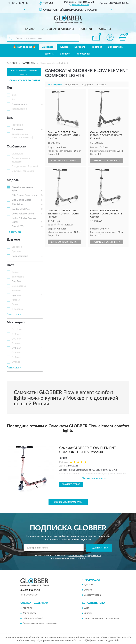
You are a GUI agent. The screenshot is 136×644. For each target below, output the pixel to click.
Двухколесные (20, 104)
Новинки (86, 29)
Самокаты (48, 47)
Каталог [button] (30, 29)
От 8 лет (16, 357)
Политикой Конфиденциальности (85, 555)
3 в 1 (14, 95)
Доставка (89, 585)
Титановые (17, 309)
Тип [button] (9, 88)
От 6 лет (16, 353)
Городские (17, 125)
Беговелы (80, 47)
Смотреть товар (71, 484)
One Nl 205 (18, 226)
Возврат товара (92, 595)
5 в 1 (14, 100)
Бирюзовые (18, 277)
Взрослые (17, 247)
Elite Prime (17, 205)
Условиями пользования (64, 558)
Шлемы (50, 54)
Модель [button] (13, 180)
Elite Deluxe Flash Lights (24, 195)
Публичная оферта (33, 618)
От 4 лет (16, 343)
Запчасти (66, 54)
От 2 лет (16, 334)
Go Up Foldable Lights (23, 214)
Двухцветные (19, 286)
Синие (15, 304)
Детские (16, 252)
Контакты (104, 29)
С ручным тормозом (23, 171)
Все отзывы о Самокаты (68, 502)
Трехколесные (19, 109)
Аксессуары (84, 54)
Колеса (64, 47)
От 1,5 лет (17, 330)
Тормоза (97, 47)
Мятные (16, 300)
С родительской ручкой (25, 166)
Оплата (88, 590)
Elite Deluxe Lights (21, 200)
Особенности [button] (17, 147)
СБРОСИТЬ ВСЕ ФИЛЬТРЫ (25, 81)
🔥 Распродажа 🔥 (24, 47)
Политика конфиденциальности (102, 618)
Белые (15, 272)
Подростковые (20, 256)
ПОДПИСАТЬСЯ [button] (99, 548)
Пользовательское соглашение (39, 623)
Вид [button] (10, 118)
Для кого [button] (13, 240)
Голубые (16, 281)
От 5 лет (16, 348)
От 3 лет (16, 339)
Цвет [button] (10, 265)
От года (16, 362)
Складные (17, 154)
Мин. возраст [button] (16, 322)
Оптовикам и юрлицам (58, 29)
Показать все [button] (14, 232)
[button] (79, 4)
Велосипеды (116, 47)
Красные (16, 295)
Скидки (88, 613)
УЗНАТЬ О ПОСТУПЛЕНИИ (64, 161)
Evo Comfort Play (21, 209)
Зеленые (16, 291)
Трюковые (17, 130)
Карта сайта (29, 613)
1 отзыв (69, 225)
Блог (86, 608)
